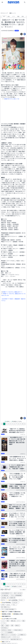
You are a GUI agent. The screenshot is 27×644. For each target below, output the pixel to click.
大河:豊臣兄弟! (5, 595)
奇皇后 (7, 626)
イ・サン (3, 623)
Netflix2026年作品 (13, 600)
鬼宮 (2, 626)
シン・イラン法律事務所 (7, 632)
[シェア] (25, 34)
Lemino (9, 605)
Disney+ (21, 600)
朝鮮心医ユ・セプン (16, 621)
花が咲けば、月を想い (6, 630)
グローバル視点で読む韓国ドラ (8, 609)
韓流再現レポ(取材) (7, 614)
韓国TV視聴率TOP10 (6, 616)
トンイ (3, 621)
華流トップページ (6, 642)
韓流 (9, 16)
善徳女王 (17, 626)
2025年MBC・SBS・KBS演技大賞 (8, 598)
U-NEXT (3, 605)
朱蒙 (12, 626)
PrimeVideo (15, 602)
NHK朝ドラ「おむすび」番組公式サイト (12, 292)
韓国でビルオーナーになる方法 (8, 635)
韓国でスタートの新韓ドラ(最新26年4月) (11, 612)
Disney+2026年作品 (6, 602)
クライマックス (5, 639)
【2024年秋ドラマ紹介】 (8, 299)
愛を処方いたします (6, 637)
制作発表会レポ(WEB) (18, 614)
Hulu (15, 605)
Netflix (4, 600)
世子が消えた (4, 628)
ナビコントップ (4, 13)
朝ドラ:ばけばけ (18, 593)
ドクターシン (16, 637)
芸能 (23, 16)
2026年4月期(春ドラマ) (7, 593)
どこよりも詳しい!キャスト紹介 (9, 619)
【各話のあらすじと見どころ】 (12, 99)
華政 (8, 621)
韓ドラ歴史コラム (5, 607)
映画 (18, 16)
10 (23, 424)
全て (4, 16)
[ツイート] (21, 34)
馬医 (23, 621)
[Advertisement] (14, 8)
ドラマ (13, 16)
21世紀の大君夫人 (18, 630)
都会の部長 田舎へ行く (16, 639)
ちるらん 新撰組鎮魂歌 (16, 595)
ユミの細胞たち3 (22, 635)
